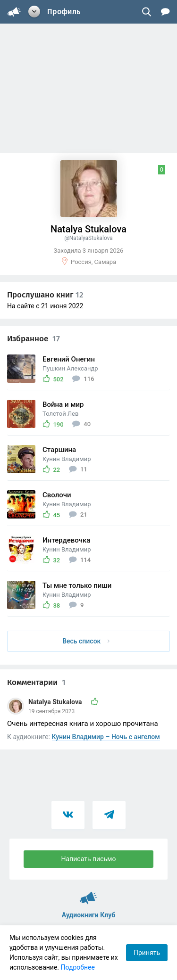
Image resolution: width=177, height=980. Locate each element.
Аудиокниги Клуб (88, 894)
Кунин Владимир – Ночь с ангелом (106, 737)
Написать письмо (89, 859)
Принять (147, 953)
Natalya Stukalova (56, 702)
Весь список (86, 641)
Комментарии (36, 682)
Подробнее (78, 967)
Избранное (34, 339)
